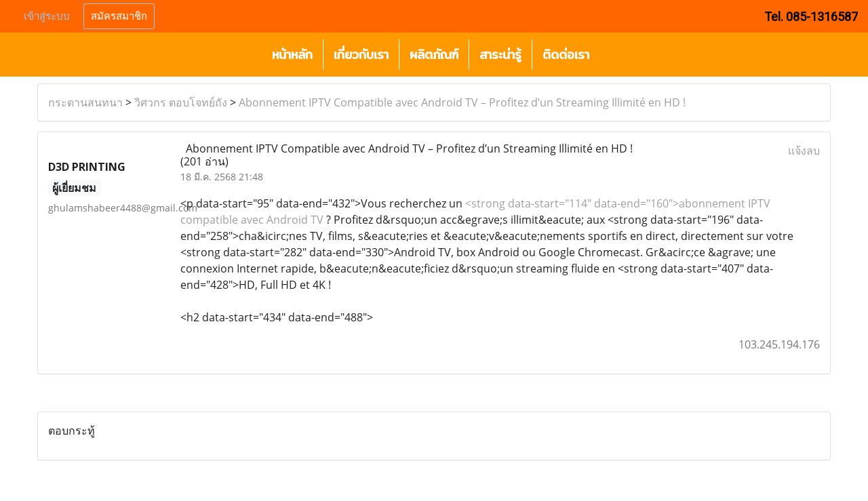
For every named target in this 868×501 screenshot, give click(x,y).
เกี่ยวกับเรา (361, 55)
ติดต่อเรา (566, 55)
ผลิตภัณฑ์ (434, 55)
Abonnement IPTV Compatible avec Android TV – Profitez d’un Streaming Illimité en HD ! (462, 102)
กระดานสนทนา (85, 102)
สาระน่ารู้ (500, 55)
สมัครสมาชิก (119, 16)
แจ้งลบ (804, 151)
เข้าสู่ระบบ (47, 16)
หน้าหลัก (292, 55)
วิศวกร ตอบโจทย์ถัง (181, 102)
